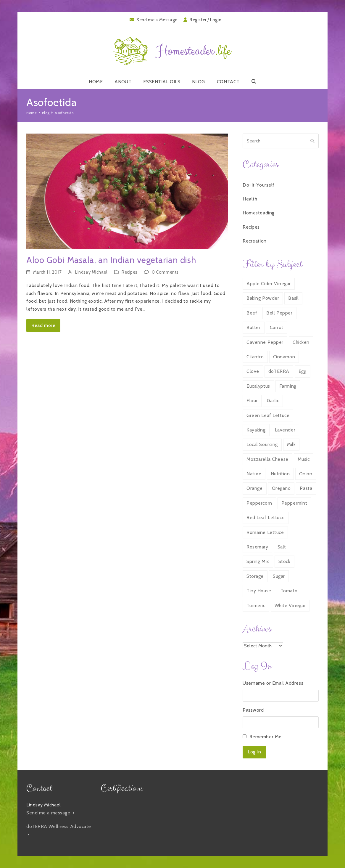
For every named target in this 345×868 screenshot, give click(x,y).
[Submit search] (312, 141)
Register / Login (205, 20)
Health (250, 199)
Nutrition (280, 474)
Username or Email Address (273, 683)
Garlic (273, 401)
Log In (254, 752)
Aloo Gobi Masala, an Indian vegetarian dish (111, 260)
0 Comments (165, 272)
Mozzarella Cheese (267, 459)
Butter (253, 327)
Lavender (285, 430)
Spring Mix (258, 561)
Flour (252, 401)
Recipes (130, 272)
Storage (255, 576)
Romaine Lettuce (265, 532)
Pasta (306, 488)
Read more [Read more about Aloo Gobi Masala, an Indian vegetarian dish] (43, 325)
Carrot (277, 327)
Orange (254, 488)
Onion (306, 474)
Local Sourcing (262, 444)
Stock (284, 561)
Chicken (301, 342)
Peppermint (294, 503)
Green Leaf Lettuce (268, 415)
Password (253, 710)
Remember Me (266, 737)
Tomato (289, 591)
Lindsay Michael (91, 272)
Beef (252, 313)
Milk (291, 444)
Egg (303, 371)
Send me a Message (157, 20)
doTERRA (279, 371)
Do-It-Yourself (259, 185)
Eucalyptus (258, 386)
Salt (282, 547)
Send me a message (50, 813)
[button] (254, 82)
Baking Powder (263, 298)
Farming (288, 386)
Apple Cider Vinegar (269, 284)
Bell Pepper (279, 313)
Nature (254, 474)
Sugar (279, 576)
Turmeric (256, 605)
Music (304, 459)
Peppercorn (259, 503)
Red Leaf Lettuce (266, 518)
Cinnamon (284, 357)
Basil (293, 298)
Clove (253, 371)
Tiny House (259, 591)
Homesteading (259, 213)
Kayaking (256, 430)
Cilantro (255, 357)
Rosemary (257, 547)
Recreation (255, 241)
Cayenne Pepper (265, 342)
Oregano (281, 488)
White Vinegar (290, 605)
